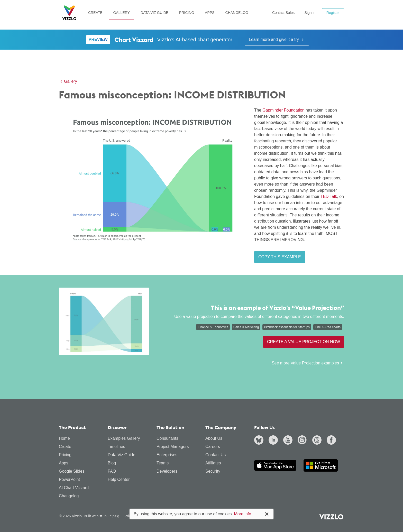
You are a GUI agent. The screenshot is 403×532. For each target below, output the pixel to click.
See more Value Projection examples (308, 363)
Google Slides (72, 471)
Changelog (237, 13)
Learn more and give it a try (277, 40)
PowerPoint (69, 479)
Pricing (187, 13)
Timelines (116, 447)
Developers (167, 471)
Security (213, 471)
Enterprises (167, 455)
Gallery (122, 13)
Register (333, 13)
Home (64, 438)
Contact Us (216, 455)
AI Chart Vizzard (74, 488)
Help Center (119, 479)
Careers (213, 447)
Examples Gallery (124, 438)
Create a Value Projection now (304, 342)
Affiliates (213, 463)
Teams (163, 463)
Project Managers (173, 447)
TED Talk (329, 196)
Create (95, 13)
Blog (112, 463)
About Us (214, 438)
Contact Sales (283, 13)
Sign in (310, 13)
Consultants (167, 438)
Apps (210, 13)
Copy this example (280, 257)
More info (242, 514)
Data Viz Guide (154, 13)
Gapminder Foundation (283, 110)
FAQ (112, 471)
